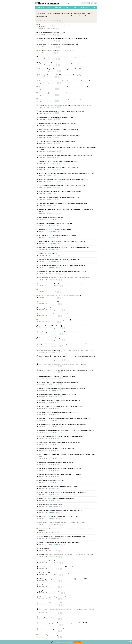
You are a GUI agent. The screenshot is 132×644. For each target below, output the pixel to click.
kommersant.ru (52, 563)
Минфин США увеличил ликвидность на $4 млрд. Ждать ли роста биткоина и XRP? (63, 344)
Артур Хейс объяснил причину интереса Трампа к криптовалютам (57, 123)
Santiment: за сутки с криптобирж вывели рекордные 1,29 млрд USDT (59, 260)
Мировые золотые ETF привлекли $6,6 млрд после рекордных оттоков (60, 63)
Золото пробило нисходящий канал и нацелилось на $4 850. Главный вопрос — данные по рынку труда (67, 455)
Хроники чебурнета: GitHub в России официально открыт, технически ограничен (62, 326)
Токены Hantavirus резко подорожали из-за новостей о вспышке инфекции (60, 511)
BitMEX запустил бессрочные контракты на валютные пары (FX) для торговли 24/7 (63, 579)
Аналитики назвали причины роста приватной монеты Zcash (56, 462)
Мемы (74, 7)
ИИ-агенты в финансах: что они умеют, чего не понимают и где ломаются (60, 191)
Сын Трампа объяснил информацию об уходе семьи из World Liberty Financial (61, 406)
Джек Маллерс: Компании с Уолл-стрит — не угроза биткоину (56, 51)
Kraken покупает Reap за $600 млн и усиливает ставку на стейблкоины (59, 442)
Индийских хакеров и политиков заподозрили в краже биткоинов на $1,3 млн (61, 111)
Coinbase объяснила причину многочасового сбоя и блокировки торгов (59, 135)
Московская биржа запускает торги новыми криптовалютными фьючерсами (61, 635)
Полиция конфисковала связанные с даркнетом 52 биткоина (56, 448)
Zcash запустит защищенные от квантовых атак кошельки (55, 617)
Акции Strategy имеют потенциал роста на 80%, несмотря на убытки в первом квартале (64, 332)
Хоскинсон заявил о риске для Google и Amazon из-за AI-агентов (57, 394)
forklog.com (49, 77)
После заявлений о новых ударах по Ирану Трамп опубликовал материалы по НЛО (63, 523)
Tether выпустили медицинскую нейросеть (51, 505)
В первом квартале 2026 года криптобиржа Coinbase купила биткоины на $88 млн (63, 185)
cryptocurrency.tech (51, 21)
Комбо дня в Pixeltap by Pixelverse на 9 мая (51, 217)
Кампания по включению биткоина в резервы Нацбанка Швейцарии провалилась (62, 314)
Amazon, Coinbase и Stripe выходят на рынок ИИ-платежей (56, 567)
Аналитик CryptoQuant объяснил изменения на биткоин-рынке (57, 93)
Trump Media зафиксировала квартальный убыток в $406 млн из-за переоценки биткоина (65, 248)
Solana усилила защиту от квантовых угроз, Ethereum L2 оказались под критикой (62, 364)
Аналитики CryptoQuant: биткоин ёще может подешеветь (55, 229)
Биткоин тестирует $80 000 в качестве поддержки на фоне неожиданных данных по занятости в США (67, 357)
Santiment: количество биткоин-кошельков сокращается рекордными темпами (62, 388)
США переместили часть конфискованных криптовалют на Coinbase (58, 412)
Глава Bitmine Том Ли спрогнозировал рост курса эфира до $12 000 (58, 45)
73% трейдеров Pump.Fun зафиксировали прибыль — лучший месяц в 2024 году (62, 266)
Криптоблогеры (64, 7)
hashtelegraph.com (51, 151)
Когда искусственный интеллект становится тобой (53, 308)
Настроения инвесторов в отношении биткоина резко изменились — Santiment (62, 436)
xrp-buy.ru (51, 256)
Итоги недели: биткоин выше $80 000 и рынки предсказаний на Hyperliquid (60, 75)
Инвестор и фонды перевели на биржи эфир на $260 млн (55, 223)
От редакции (84, 7)
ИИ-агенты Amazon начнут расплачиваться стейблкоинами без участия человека (62, 493)
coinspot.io (49, 35)
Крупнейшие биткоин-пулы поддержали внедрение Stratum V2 (57, 117)
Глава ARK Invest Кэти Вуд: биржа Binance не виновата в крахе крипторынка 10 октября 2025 (66, 555)
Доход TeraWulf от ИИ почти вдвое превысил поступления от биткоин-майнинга (62, 272)
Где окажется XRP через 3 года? (48, 254)
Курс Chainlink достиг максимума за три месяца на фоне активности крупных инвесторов (64, 278)
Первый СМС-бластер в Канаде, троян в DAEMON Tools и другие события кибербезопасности (66, 370)
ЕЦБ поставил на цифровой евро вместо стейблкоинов (55, 597)
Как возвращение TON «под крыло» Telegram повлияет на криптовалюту (60, 603)
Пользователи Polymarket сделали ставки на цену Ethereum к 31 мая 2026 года (62, 69)
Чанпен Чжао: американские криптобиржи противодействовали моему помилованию (63, 179)
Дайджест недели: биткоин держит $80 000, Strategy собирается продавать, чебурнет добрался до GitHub (67, 148)
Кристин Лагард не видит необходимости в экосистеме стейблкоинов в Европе (62, 537)
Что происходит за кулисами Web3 (49, 302)
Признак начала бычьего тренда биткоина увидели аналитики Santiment (60, 296)
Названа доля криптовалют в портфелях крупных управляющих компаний (60, 468)
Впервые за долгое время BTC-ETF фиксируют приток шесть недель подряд (61, 284)
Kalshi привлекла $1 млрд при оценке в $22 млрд (53, 629)
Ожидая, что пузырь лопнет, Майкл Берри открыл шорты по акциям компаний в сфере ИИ (65, 105)
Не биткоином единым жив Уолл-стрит (50, 338)
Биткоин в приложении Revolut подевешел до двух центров (56, 499)
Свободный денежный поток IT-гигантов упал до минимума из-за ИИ (59, 517)
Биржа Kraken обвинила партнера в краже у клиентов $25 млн (57, 320)
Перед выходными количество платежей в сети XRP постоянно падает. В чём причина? (64, 81)
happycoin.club (50, 71)
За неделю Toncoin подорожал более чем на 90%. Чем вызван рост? (59, 129)
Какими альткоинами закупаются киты (50, 11)
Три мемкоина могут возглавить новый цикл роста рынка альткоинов (59, 486)
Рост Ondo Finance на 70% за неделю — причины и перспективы (57, 235)
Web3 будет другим (44, 549)
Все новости (41, 7)
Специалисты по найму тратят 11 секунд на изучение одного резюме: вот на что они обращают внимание (67, 210)
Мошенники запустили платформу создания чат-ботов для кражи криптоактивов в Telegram (66, 87)
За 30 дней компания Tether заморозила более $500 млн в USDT (58, 376)
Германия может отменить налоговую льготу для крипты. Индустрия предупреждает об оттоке (66, 430)
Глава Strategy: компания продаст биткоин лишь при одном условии (58, 161)
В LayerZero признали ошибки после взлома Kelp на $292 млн (57, 141)
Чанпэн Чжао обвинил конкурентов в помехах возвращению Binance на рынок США (63, 99)
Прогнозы (55, 7)
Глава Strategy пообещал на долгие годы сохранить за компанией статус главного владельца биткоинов (66, 530)
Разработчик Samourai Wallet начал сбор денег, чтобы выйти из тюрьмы (60, 543)
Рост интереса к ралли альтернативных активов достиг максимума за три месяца (62, 57)
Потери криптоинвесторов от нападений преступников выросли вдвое (59, 400)
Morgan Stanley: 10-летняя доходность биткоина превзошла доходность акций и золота (65, 573)
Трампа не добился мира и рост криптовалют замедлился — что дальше (60, 474)
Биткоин (48, 7)
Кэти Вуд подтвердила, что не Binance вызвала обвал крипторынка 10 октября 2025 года (65, 623)
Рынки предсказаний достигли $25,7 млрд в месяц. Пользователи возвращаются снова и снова (66, 173)
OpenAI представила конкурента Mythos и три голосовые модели (58, 585)
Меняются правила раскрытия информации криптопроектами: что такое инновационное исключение (64, 26)
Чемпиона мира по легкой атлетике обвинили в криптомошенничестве (59, 290)
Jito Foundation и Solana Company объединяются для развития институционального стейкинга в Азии (66, 610)
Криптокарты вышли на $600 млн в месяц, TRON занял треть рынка (58, 382)
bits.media (49, 29)
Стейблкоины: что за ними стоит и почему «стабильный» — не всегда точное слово (63, 203)
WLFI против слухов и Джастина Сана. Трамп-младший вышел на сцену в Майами (62, 424)
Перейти (77, 642)
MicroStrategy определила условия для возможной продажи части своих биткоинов (63, 39)
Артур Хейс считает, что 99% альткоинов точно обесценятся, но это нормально (62, 241)
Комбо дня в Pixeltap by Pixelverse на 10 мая (52, 33)
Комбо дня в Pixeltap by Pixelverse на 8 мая (51, 480)
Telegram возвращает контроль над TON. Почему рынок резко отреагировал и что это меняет (66, 350)
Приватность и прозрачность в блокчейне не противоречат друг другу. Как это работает (65, 418)
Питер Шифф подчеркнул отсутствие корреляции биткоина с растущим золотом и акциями (65, 155)
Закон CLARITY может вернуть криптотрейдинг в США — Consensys (58, 167)
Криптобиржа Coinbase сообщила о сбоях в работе (54, 561)
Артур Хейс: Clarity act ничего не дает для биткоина (54, 591)
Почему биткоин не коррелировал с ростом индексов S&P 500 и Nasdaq (60, 197)
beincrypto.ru (49, 41)
